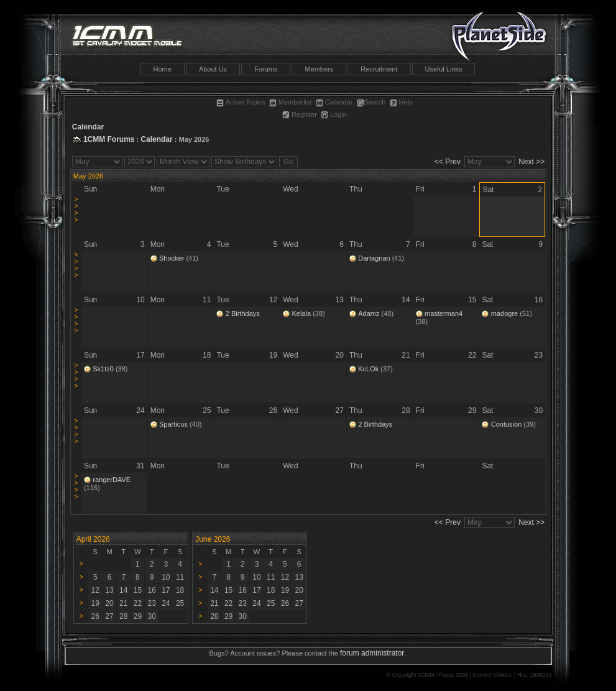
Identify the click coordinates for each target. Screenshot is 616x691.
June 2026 (213, 539)
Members (319, 69)
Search (371, 102)
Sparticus (173, 424)
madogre (504, 313)
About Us (213, 69)
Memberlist (291, 102)
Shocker (172, 258)
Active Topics (241, 102)
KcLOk (368, 369)
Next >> (531, 162)
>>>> (76, 210)
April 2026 (93, 539)
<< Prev (448, 162)
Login (334, 114)
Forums (266, 69)
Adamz (369, 313)
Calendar (334, 102)
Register (300, 114)
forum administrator (372, 653)
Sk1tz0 (103, 369)
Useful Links (444, 69)
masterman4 (444, 313)
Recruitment (379, 69)
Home (163, 69)
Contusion (507, 424)
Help (402, 102)
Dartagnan (374, 258)
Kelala (302, 313)
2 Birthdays (243, 313)
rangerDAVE (112, 480)
